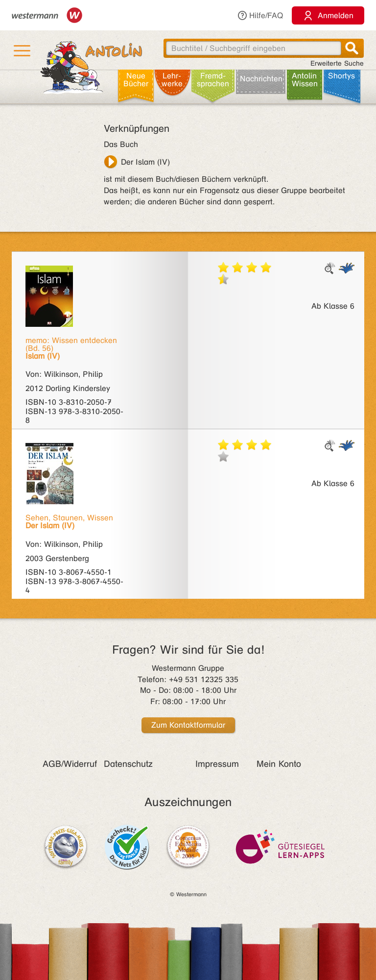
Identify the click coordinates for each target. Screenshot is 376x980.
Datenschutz (128, 764)
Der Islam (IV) (145, 162)
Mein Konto (279, 764)
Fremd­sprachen (213, 80)
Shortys (341, 76)
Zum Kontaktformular (188, 725)
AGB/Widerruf (70, 764)
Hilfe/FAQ (260, 15)
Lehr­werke (172, 80)
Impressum (217, 764)
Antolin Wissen (305, 80)
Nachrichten (261, 79)
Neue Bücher (136, 80)
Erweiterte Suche (337, 63)
